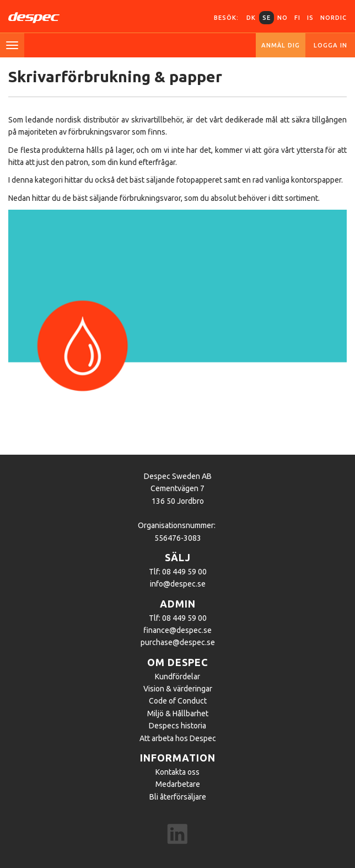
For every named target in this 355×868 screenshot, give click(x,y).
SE (267, 18)
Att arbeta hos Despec (178, 738)
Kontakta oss (177, 772)
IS (310, 18)
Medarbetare (178, 784)
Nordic (334, 18)
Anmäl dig (281, 45)
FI (297, 18)
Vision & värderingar (178, 689)
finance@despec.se (177, 630)
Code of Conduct (178, 701)
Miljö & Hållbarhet (178, 713)
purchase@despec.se (178, 642)
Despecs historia (177, 726)
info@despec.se (178, 584)
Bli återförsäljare (178, 797)
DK (251, 18)
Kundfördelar (177, 677)
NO (283, 18)
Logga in (330, 45)
